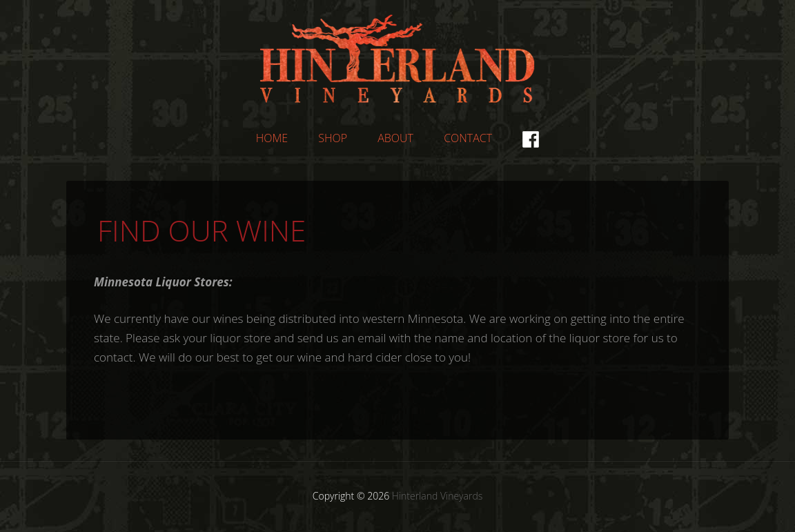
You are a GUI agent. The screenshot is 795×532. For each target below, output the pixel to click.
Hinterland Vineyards (397, 59)
